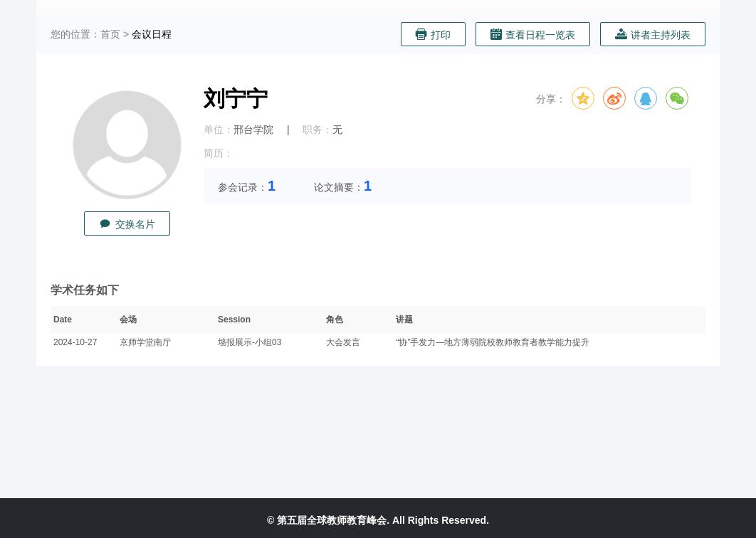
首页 (110, 34)
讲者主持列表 (653, 35)
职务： (317, 130)
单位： (219, 130)
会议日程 (152, 34)
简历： (219, 153)
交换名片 (127, 224)
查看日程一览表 (533, 35)
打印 (433, 35)
